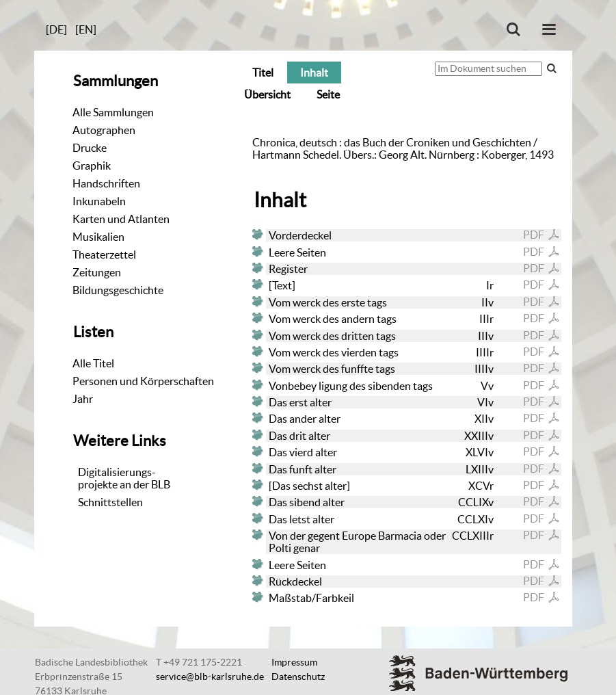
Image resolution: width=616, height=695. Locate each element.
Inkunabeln (99, 201)
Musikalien (98, 237)
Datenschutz (298, 677)
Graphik (92, 166)
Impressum (294, 662)
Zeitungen (97, 272)
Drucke (90, 148)
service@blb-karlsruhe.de (210, 677)
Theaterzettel (104, 254)
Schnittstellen (110, 502)
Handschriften (106, 183)
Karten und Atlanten (121, 219)
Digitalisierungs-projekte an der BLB (124, 478)
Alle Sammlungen (113, 112)
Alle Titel (93, 363)
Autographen (104, 130)
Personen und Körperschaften (143, 381)
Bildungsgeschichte (118, 290)
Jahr (83, 399)
